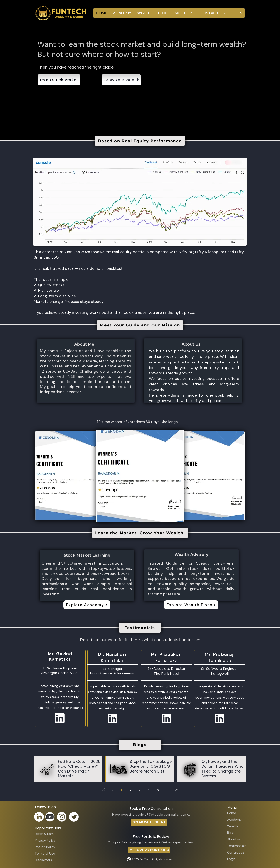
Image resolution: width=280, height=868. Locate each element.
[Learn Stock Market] (59, 80)
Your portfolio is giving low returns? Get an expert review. (151, 842)
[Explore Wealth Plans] (191, 605)
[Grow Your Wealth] (121, 80)
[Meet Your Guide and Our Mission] (140, 325)
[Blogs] (140, 745)
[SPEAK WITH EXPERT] (149, 822)
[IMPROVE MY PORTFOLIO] (149, 850)
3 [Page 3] (140, 790)
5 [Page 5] (158, 790)
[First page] (103, 790)
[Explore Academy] (87, 605)
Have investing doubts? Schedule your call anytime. (151, 815)
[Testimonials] (140, 628)
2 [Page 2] (131, 790)
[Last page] (177, 790)
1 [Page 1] (121, 790)
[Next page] (167, 790)
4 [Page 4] (149, 790)
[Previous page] (112, 790)
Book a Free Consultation (151, 809)
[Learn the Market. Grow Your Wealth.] (140, 533)
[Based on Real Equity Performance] (140, 141)
